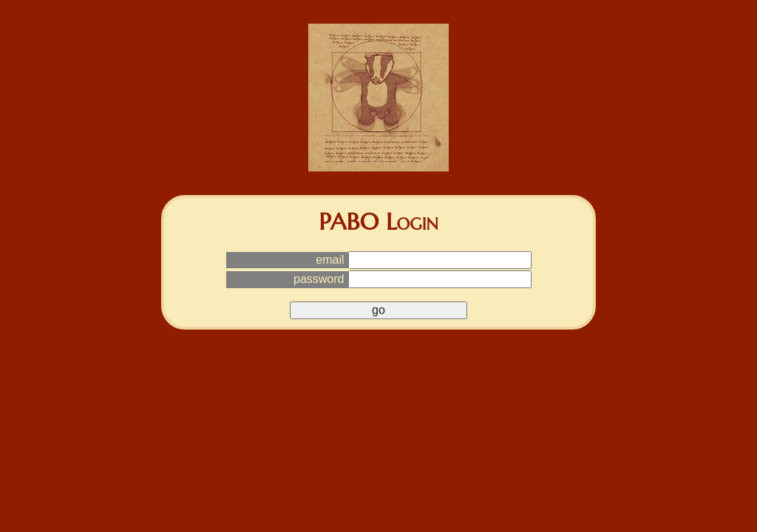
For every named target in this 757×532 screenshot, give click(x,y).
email (330, 260)
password (319, 279)
